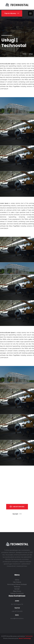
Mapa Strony (17, 591)
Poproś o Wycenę (12, 13)
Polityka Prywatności (17, 593)
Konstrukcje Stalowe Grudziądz (17, 584)
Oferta (17, 580)
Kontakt (17, 514)
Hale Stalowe (17, 582)
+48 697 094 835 (17, 507)
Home (24, 54)
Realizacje (17, 587)
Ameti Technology (25, 638)
